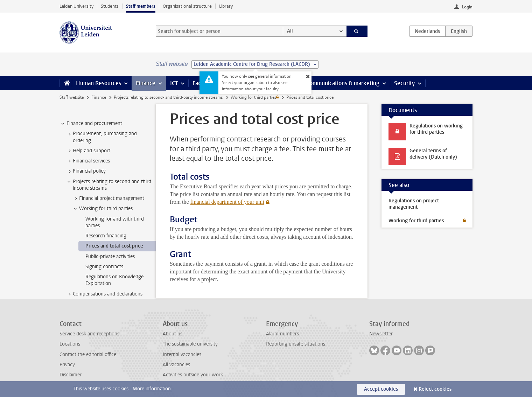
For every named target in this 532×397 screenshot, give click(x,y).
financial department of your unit (227, 202)
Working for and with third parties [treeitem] (115, 222)
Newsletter (381, 334)
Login (467, 7)
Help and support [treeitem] (88, 151)
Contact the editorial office (88, 354)
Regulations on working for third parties (436, 129)
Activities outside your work (193, 375)
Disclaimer (71, 375)
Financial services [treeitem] (88, 161)
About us (173, 334)
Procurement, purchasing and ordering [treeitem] (101, 137)
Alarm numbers (282, 334)
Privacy (67, 365)
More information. (152, 389)
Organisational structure (187, 6)
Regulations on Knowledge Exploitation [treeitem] (114, 280)
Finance (146, 83)
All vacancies (176, 365)
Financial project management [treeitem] (108, 198)
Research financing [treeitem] (106, 236)
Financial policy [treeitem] (86, 171)
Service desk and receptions (89, 334)
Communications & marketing (343, 83)
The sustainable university (190, 344)
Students (110, 6)
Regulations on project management (414, 204)
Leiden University (76, 6)
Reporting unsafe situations (296, 344)
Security (404, 83)
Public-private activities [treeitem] (110, 256)
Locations (70, 344)
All (290, 31)
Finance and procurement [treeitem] (91, 124)
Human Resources (99, 83)
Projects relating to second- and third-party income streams (168, 97)
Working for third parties (253, 97)
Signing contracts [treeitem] (104, 267)
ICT (174, 83)
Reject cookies (435, 389)
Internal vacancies (182, 354)
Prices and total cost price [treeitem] (114, 246)
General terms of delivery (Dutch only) (433, 154)
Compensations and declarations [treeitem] (104, 294)
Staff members (141, 6)
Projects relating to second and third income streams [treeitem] (109, 185)
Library (226, 6)
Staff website (72, 97)
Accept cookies (381, 389)
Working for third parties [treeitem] (103, 209)
